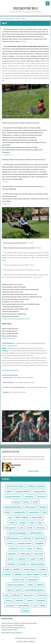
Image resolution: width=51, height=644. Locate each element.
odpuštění (43, 507)
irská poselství (11, 528)
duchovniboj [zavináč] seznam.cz (12, 632)
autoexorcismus (29, 569)
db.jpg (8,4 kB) (33, 471)
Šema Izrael (39, 554)
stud (35, 605)
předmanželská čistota (13, 507)
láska (40, 522)
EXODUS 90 (5, 351)
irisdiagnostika (20, 512)
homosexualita (24, 605)
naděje (32, 522)
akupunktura (34, 512)
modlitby (16, 569)
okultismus (11, 564)
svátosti (12, 522)
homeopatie (41, 600)
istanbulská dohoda (22, 491)
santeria (9, 600)
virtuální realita (39, 491)
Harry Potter (29, 595)
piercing (16, 502)
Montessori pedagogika (18, 533)
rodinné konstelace (37, 564)
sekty (9, 590)
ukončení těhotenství (13, 497)
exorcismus (42, 497)
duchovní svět (19, 580)
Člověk (18, 19)
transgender (40, 543)
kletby (31, 585)
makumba (19, 600)
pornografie (10, 605)
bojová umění (30, 507)
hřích (41, 559)
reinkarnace (29, 497)
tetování (26, 502)
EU (23, 548)
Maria (30, 548)
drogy (7, 595)
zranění (33, 559)
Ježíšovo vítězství (33, 574)
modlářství (22, 559)
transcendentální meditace (34, 590)
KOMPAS (4, 348)
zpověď (18, 590)
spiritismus (12, 554)
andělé (9, 491)
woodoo (30, 600)
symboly (10, 543)
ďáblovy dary (25, 554)
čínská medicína (36, 533)
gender (43, 605)
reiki (44, 512)
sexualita (25, 611)
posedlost (43, 569)
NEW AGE (16, 595)
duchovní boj (42, 595)
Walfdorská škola (12, 538)
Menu (48, 3)
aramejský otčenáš (24, 543)
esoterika (23, 564)
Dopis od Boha (37, 517)
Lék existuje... (41, 528)
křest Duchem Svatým (15, 486)
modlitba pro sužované (36, 486)
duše (22, 528)
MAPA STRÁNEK (22, 517)
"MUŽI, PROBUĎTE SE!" (8, 343)
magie (7, 569)
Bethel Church (40, 538)
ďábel (45, 574)
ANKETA (40, 585)
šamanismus (33, 580)
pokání (35, 502)
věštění (39, 548)
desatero (11, 559)
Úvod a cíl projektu (8, 19)
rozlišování (27, 538)
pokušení (19, 574)
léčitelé (8, 512)
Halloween (14, 548)
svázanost (8, 574)
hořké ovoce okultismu (16, 585)
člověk (30, 528)
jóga (10, 517)
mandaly (22, 522)
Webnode (32, 641)
